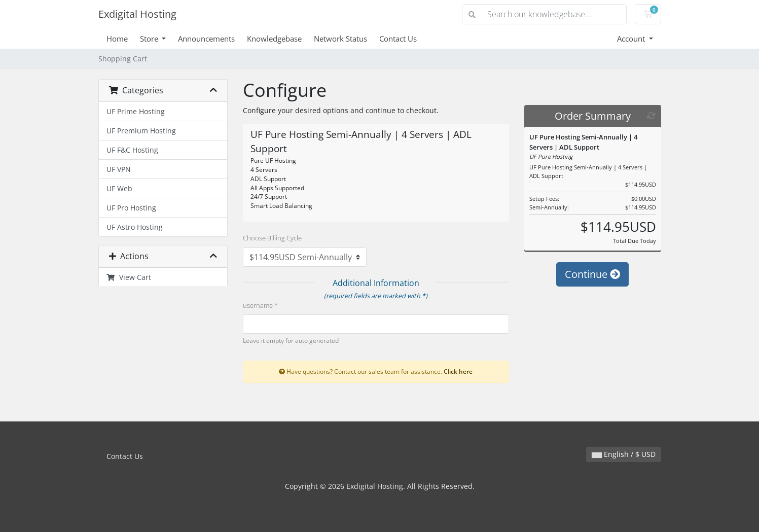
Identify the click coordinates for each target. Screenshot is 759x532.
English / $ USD (624, 454)
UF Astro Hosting (135, 227)
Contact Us (398, 39)
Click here (458, 371)
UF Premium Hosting (141, 131)
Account (632, 39)
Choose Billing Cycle (272, 238)
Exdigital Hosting (137, 14)
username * (260, 305)
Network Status (340, 39)
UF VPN (119, 169)
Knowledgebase (274, 39)
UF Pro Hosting (131, 208)
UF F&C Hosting (132, 150)
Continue (592, 274)
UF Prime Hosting (136, 111)
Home (117, 39)
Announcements (206, 39)
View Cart (129, 277)
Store (150, 39)
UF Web (119, 188)
